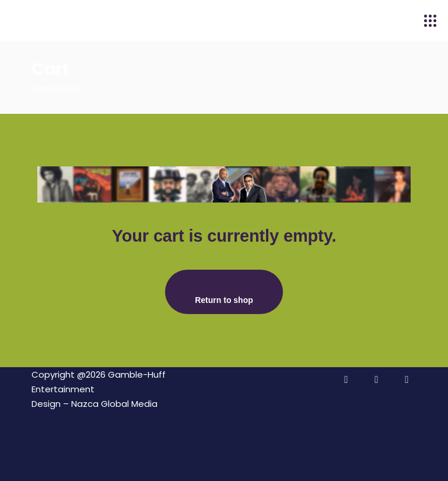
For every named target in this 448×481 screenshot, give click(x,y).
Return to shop (224, 300)
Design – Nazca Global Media (94, 404)
